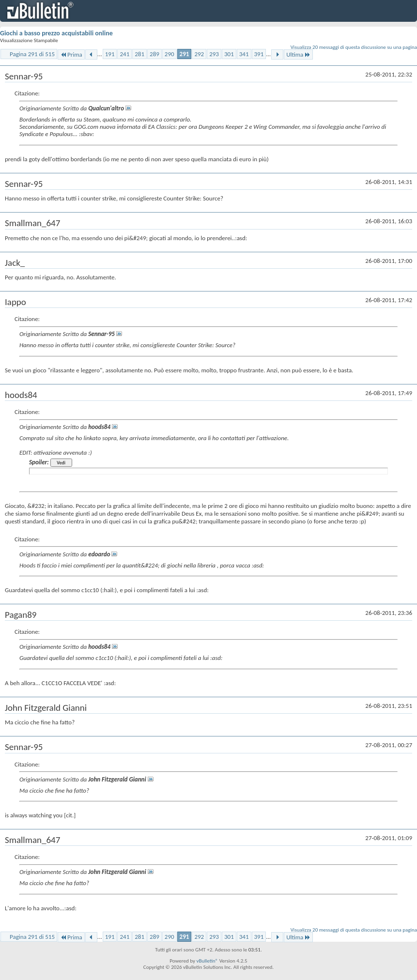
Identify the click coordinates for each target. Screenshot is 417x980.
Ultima (298, 54)
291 (185, 54)
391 (259, 54)
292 (199, 54)
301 (229, 54)
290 (170, 54)
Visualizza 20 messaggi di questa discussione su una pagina (354, 47)
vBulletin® (207, 961)
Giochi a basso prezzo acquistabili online (56, 33)
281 (139, 54)
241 (124, 54)
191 (110, 54)
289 (154, 54)
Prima (71, 54)
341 (244, 54)
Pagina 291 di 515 (32, 54)
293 (214, 54)
